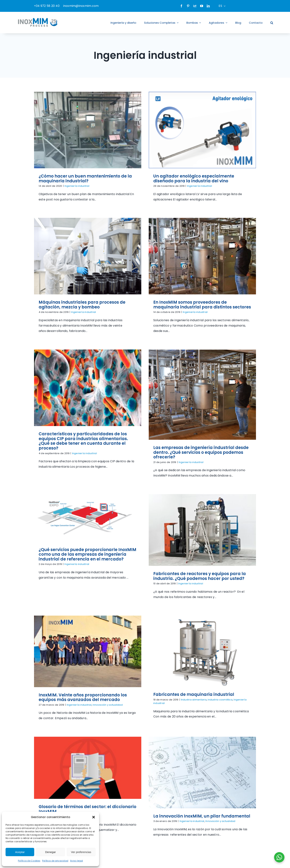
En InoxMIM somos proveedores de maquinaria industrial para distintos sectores (96, 294)
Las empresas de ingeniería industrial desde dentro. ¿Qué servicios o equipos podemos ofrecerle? (236, 319)
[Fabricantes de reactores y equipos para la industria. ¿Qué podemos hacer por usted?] (167, 381)
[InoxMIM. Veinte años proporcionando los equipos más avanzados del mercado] (230, 390)
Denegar (50, 852)
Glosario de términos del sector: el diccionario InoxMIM (159, 541)
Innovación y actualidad (250, 443)
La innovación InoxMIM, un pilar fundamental (237, 548)
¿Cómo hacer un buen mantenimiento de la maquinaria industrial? (85, 179)
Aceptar (20, 852)
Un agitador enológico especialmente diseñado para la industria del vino (158, 179)
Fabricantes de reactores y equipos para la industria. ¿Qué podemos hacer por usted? (164, 427)
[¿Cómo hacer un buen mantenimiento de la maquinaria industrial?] (88, 130)
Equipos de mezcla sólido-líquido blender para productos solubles (83, 722)
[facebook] (181, 6)
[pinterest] (188, 6)
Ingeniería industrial (77, 186)
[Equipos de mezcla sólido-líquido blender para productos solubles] (88, 643)
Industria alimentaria (87, 544)
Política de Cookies (29, 861)
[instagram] (222, 811)
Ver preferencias (81, 852)
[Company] (195, 6)
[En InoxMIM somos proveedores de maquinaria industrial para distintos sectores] (96, 245)
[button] (94, 817)
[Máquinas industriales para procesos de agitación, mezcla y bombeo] (230, 139)
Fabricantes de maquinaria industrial (87, 539)
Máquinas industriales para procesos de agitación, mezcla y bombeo (224, 188)
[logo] (55, 743)
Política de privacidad (55, 861)
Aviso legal (77, 861)
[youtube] (202, 6)
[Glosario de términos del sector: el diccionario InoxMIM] (159, 499)
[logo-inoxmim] (38, 17)
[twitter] (215, 811)
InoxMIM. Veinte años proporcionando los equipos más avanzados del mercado (225, 436)
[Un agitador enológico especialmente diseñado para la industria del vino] (167, 130)
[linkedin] (208, 6)
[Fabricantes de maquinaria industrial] (96, 495)
